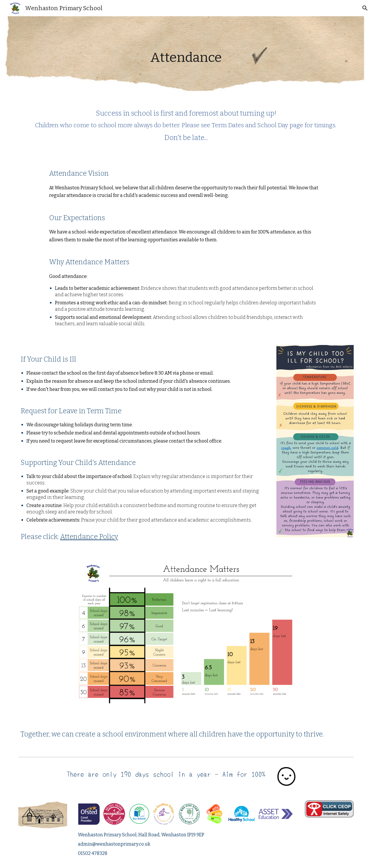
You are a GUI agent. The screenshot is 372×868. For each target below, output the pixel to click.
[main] (186, 58)
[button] (365, 8)
